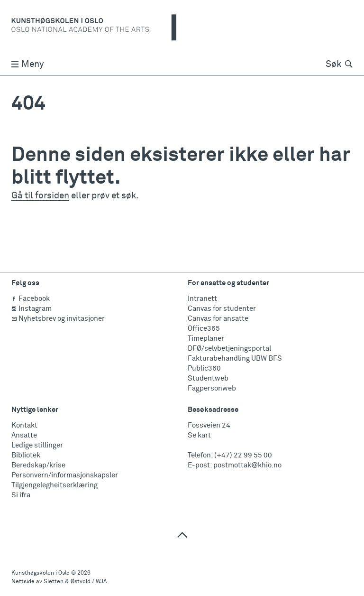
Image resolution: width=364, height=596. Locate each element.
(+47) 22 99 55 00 (243, 455)
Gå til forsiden (40, 196)
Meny (27, 64)
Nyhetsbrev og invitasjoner (58, 319)
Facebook (31, 299)
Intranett (202, 299)
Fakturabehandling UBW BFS (235, 359)
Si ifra (21, 495)
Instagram (32, 309)
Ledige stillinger (37, 445)
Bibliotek (26, 455)
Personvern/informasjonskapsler (65, 475)
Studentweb (208, 378)
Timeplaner (206, 339)
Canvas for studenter (222, 309)
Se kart (199, 435)
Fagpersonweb (212, 388)
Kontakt (24, 425)
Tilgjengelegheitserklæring (55, 485)
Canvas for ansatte (218, 319)
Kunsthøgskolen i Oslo (41, 573)
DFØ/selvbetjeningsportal (229, 349)
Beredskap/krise (38, 465)
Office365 (204, 329)
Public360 (204, 368)
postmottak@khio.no (247, 465)
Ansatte (24, 435)
